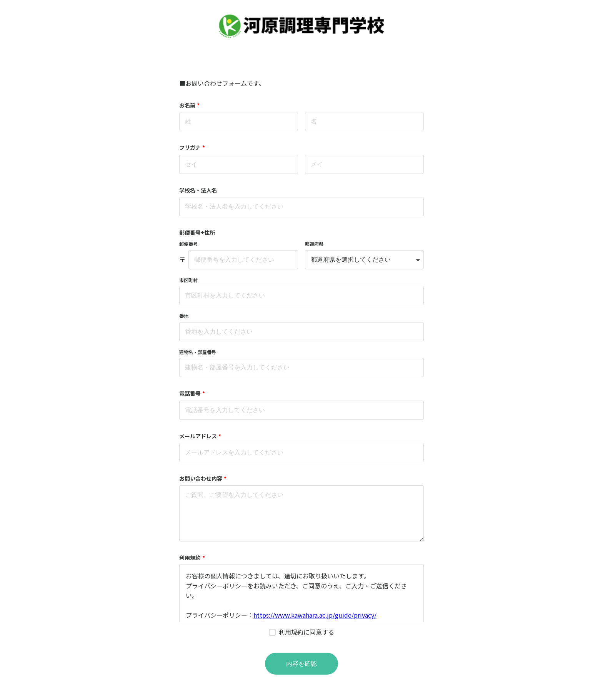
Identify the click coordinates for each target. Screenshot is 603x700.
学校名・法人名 (198, 190)
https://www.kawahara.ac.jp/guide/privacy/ (315, 615)
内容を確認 (301, 664)
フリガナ (192, 147)
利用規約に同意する (306, 632)
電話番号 (192, 393)
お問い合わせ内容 (203, 478)
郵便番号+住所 (197, 232)
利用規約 (192, 558)
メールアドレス (200, 436)
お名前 (189, 105)
